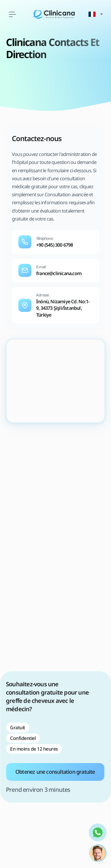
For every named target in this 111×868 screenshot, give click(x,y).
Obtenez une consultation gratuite (55, 772)
